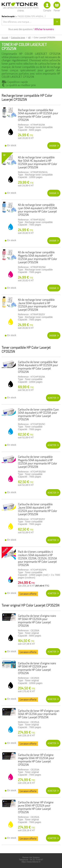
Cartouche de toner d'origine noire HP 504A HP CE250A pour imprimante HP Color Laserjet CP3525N (37, 621)
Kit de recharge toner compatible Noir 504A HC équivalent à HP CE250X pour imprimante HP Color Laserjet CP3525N (38, 162)
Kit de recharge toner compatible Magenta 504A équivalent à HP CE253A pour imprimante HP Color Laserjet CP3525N (38, 257)
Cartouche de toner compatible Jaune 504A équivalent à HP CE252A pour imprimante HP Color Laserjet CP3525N (38, 509)
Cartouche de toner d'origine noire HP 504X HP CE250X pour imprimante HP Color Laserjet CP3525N (37, 668)
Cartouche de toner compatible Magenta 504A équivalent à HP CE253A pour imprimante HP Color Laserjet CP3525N (38, 462)
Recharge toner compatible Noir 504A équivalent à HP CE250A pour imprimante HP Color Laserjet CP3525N (38, 115)
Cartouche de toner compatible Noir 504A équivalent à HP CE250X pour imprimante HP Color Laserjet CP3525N (38, 367)
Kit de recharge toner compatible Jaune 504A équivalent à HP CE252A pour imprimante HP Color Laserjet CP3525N (38, 305)
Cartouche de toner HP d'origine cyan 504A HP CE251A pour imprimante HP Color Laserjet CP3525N (39, 714)
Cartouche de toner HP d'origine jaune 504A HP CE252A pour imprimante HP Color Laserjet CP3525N (36, 807)
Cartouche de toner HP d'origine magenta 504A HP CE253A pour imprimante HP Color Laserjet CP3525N (36, 760)
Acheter (52, 398)
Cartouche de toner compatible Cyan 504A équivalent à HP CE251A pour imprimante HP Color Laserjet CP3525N (38, 414)
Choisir (53, 146)
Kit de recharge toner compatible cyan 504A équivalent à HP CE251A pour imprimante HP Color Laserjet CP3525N (38, 210)
